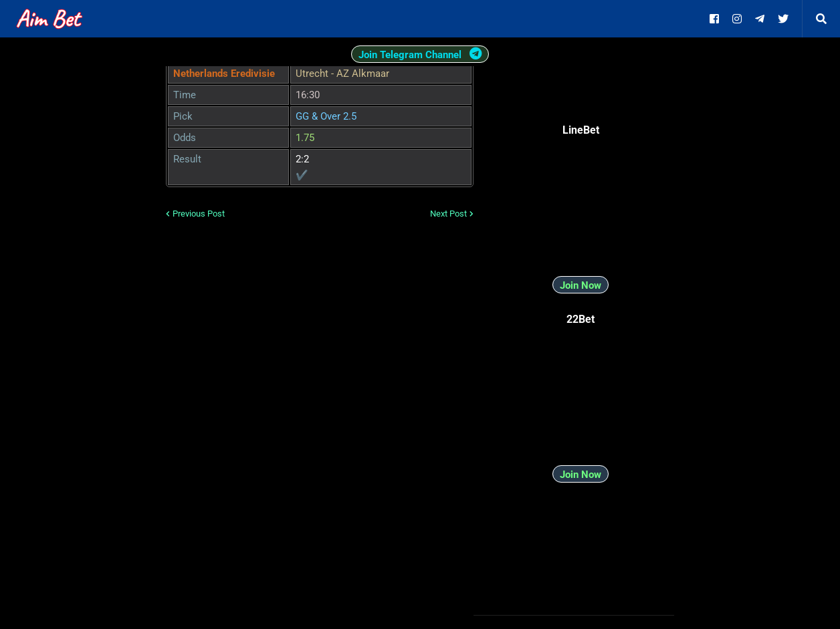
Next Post (448, 214)
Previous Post (199, 214)
